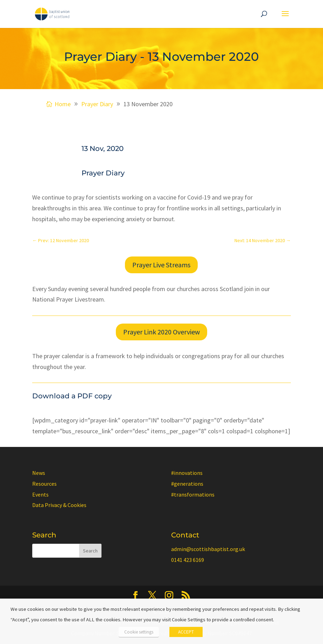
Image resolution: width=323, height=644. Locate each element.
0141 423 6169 (188, 560)
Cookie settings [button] (139, 632)
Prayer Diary (103, 173)
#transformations (193, 494)
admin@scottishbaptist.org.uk (208, 549)
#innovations (187, 473)
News (39, 473)
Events (40, 494)
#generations (187, 484)
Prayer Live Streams (161, 265)
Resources (44, 484)
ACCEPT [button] (186, 632)
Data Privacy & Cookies (59, 505)
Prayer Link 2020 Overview (161, 332)
